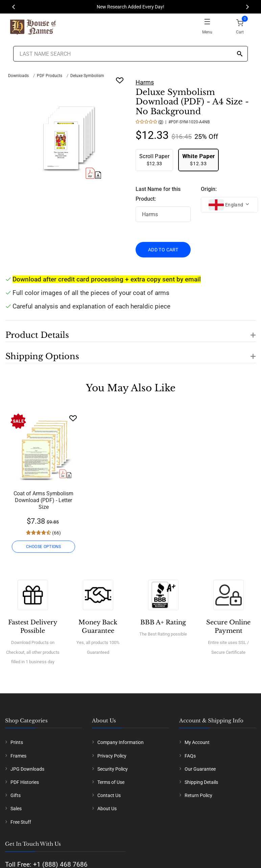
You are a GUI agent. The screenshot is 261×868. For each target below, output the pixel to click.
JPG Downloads (27, 769)
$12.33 (154, 160)
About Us (107, 809)
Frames (18, 756)
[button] (130, 331)
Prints (17, 742)
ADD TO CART (163, 250)
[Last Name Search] (131, 54)
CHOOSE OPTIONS (44, 547)
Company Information (121, 742)
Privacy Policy (112, 756)
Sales (16, 809)
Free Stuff (21, 822)
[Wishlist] (73, 418)
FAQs (190, 756)
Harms (145, 82)
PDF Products (50, 76)
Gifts (16, 795)
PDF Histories (25, 782)
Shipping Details (201, 782)
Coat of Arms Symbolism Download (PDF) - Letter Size (43, 500)
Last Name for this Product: (158, 194)
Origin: (209, 189)
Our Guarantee (200, 769)
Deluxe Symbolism (87, 76)
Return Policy (198, 795)
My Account (197, 742)
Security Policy (113, 769)
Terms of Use (111, 782)
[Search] (240, 54)
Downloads (18, 76)
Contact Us (109, 795)
